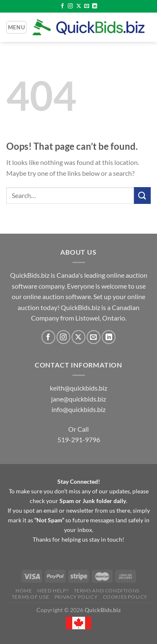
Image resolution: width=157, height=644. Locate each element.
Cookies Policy (125, 597)
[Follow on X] (79, 6)
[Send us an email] (87, 6)
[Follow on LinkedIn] (95, 6)
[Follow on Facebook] (62, 6)
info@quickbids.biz (78, 409)
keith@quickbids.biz (78, 388)
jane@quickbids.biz (78, 399)
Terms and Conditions (107, 591)
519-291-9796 (79, 439)
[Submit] (142, 195)
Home (24, 591)
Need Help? (53, 591)
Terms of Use (30, 597)
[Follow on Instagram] (70, 6)
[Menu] (16, 27)
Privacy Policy (76, 597)
